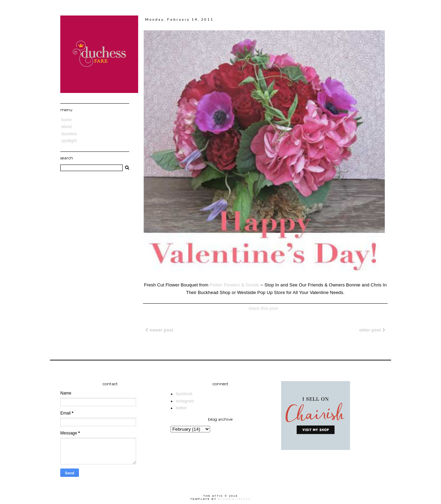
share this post (263, 308)
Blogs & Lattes (234, 499)
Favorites (69, 134)
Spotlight (69, 141)
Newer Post (159, 330)
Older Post (372, 330)
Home (66, 120)
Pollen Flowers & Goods (235, 285)
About (66, 127)
